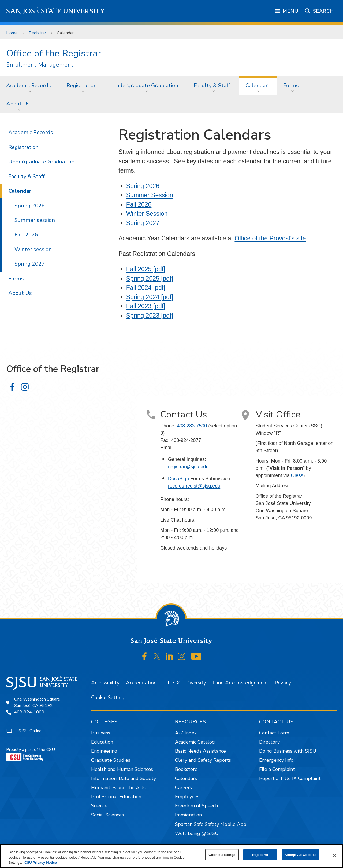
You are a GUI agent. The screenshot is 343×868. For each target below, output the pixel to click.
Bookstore (186, 769)
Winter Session (147, 214)
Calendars (186, 778)
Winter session (33, 249)
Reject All (260, 855)
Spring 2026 (143, 186)
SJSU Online (30, 731)
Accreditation (141, 683)
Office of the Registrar (54, 53)
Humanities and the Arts (118, 788)
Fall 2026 (139, 204)
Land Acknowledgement (240, 683)
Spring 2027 (143, 223)
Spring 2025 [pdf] (150, 279)
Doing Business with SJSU (288, 751)
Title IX (171, 683)
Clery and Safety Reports (203, 760)
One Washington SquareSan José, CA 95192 (37, 702)
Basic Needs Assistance (200, 751)
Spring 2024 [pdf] (150, 297)
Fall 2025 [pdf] (146, 269)
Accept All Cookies (301, 855)
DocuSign (178, 479)
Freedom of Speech (196, 806)
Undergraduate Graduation (145, 85)
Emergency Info (276, 760)
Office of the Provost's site (270, 238)
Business (101, 733)
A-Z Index (186, 733)
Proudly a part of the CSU (31, 754)
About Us (18, 104)
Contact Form (274, 733)
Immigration (188, 815)
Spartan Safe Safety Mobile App (211, 824)
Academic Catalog (195, 742)
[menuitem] (30, 85)
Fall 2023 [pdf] (146, 306)
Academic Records (29, 85)
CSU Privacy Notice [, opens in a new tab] (41, 862)
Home (12, 33)
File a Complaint (277, 769)
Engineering (104, 751)
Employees (187, 797)
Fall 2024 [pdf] (146, 288)
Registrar (37, 33)
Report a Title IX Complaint (290, 778)
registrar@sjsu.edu (188, 467)
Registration (82, 85)
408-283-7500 (192, 426)
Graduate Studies (111, 760)
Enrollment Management (40, 65)
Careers (183, 788)
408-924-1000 (29, 712)
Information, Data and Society (124, 778)
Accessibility (105, 683)
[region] (171, 856)
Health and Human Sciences (122, 769)
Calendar (65, 33)
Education (102, 742)
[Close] (334, 856)
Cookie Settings (109, 698)
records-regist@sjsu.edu (194, 486)
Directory (269, 742)
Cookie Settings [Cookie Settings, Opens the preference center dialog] (222, 855)
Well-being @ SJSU (197, 833)
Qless (297, 475)
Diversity (196, 683)
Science (99, 806)
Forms (291, 85)
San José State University (56, 11)
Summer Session (150, 195)
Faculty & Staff (212, 85)
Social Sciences (107, 815)
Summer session (35, 220)
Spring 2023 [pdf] (150, 316)
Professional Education (116, 797)
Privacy (283, 683)
